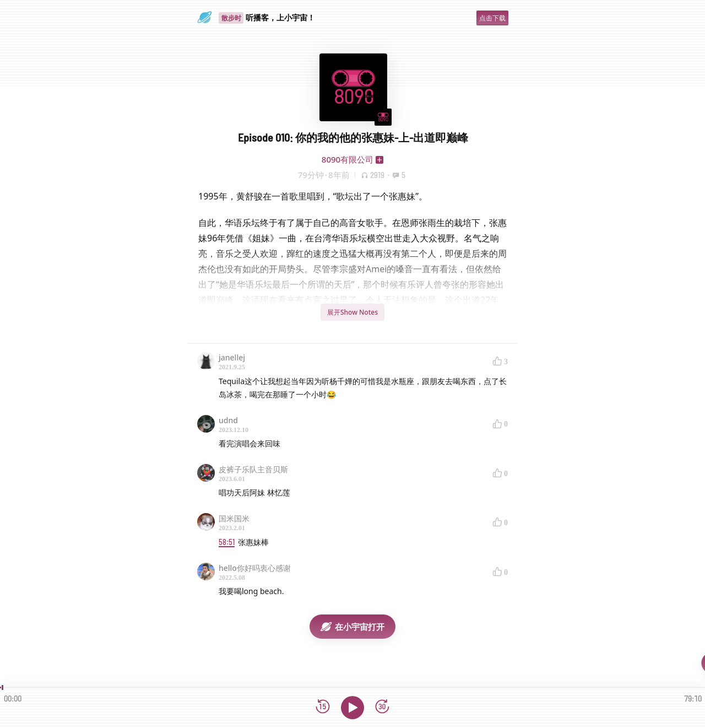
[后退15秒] (323, 707)
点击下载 (492, 18)
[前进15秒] (382, 707)
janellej (232, 357)
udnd (228, 420)
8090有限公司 (348, 159)
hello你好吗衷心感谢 (255, 568)
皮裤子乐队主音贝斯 (253, 469)
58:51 (227, 542)
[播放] (352, 708)
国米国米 (234, 518)
